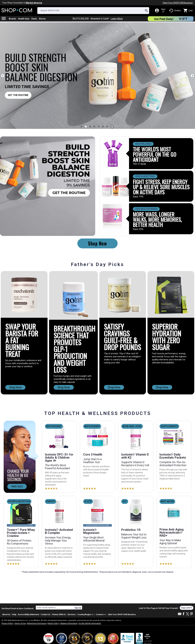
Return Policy (53, 623)
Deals (34, 19)
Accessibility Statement (28, 614)
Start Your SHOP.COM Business (178, 3)
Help (14, 614)
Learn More (117, 19)
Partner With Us (59, 614)
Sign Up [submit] (78, 608)
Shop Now (97, 243)
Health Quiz (24, 19)
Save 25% (138, 229)
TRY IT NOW (139, 164)
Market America (34, 3)
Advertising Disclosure (37, 623)
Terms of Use (20, 623)
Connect (100, 614)
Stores (42, 19)
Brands (12, 19)
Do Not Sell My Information (90, 623)
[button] (86, 615)
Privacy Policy (7, 623)
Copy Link (187, 608)
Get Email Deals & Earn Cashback (18, 608)
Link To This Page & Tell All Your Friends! (159, 608)
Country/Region (84, 614)
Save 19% (138, 197)
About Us (6, 614)
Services (72, 614)
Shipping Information (69, 623)
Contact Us (45, 614)
